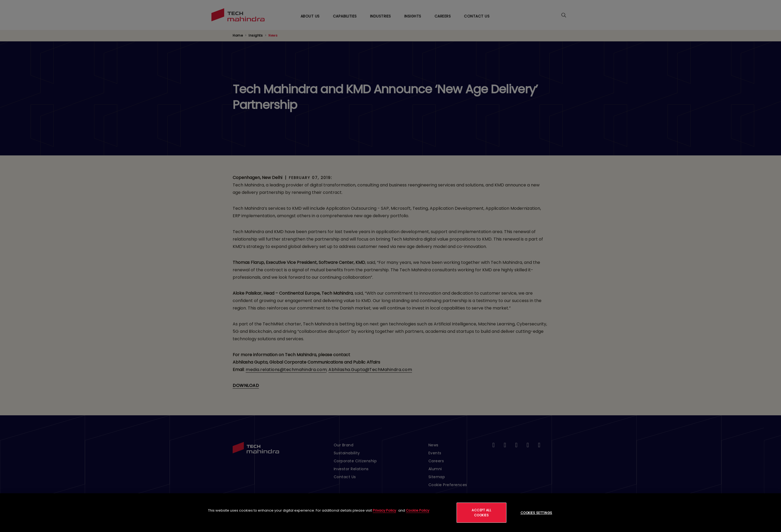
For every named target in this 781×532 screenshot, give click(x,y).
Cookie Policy (418, 510)
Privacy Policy (384, 510)
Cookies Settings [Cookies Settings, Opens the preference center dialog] (536, 513)
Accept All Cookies (481, 513)
